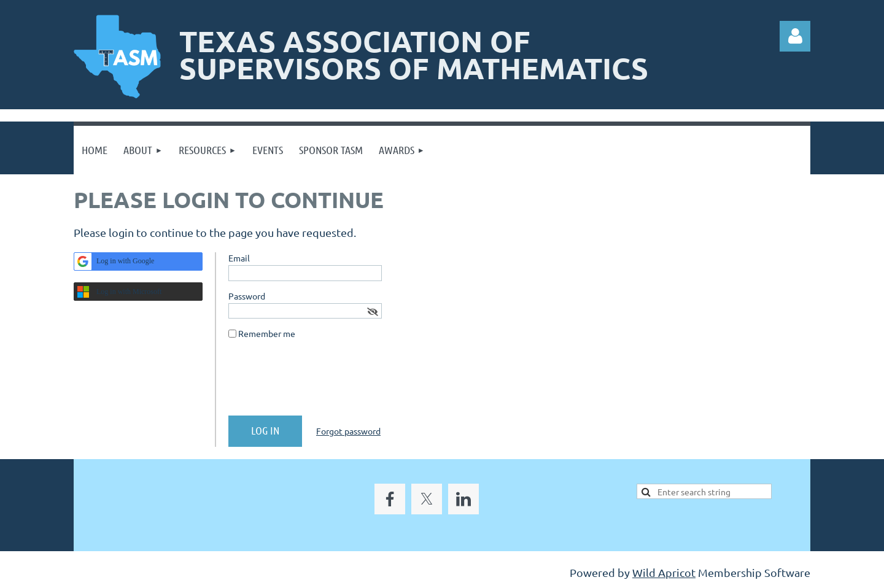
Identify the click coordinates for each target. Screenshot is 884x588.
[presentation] (322, 382)
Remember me (267, 333)
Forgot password (348, 431)
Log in (795, 36)
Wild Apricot (664, 572)
